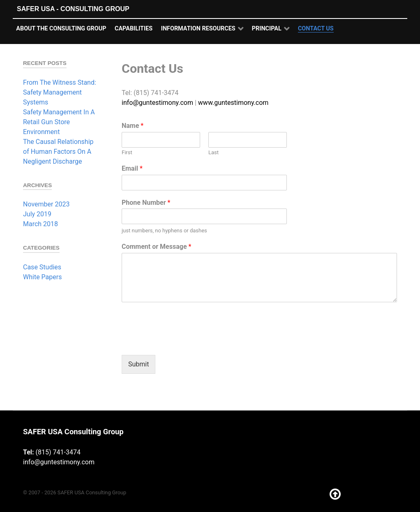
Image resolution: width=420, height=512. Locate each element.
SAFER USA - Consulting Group (73, 9)
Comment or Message (156, 247)
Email (132, 168)
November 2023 (46, 204)
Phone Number (146, 203)
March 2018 (40, 224)
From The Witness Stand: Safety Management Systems (60, 92)
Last (213, 152)
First (127, 152)
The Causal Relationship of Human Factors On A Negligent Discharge (58, 152)
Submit (138, 364)
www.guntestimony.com (233, 103)
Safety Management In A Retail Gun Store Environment (59, 122)
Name (133, 126)
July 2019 (37, 214)
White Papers (42, 277)
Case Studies (42, 267)
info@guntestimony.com (157, 103)
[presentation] (184, 341)
